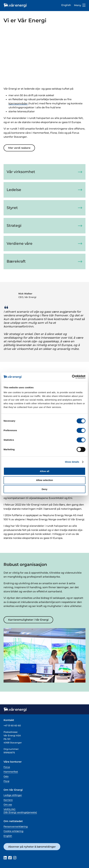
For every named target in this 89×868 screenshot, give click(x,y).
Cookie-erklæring (13, 831)
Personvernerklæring (16, 827)
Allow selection (44, 480)
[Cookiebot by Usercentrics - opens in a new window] (72, 377)
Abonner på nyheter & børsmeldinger (32, 847)
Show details (72, 462)
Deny (45, 489)
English (66, 5)
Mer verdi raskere (19, 148)
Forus (7, 767)
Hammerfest (11, 772)
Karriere (8, 800)
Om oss (8, 805)
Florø (6, 781)
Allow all (45, 471)
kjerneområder (18, 103)
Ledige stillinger (13, 795)
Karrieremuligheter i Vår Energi (28, 620)
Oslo (6, 776)
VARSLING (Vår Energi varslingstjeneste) (20, 811)
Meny (80, 5)
